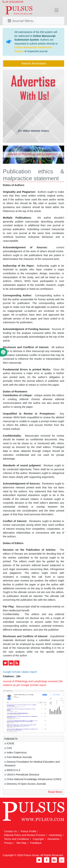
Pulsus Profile (28, 831)
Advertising (55, 835)
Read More (55, 792)
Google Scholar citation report (20, 672)
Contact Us (10, 831)
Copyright (38, 839)
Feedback (36, 843)
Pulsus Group (31, 855)
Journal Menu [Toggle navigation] (21, 21)
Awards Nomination (34, 63)
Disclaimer (54, 839)
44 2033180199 (13, 2)
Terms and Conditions (17, 839)
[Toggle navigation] (56, 10)
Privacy (8, 843)
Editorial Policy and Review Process (25, 835)
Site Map (21, 843)
